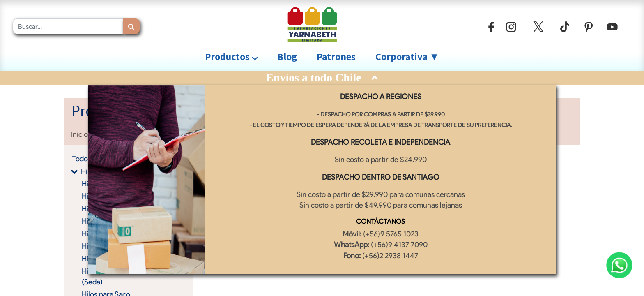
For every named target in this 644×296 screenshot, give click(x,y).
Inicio (79, 134)
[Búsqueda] (131, 26)
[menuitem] (287, 57)
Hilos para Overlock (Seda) (113, 276)
